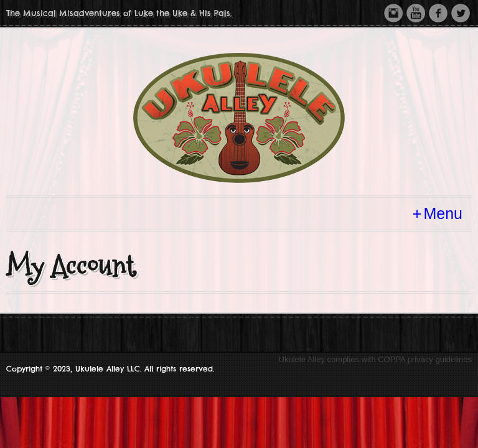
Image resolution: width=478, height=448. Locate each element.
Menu (443, 213)
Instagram (393, 13)
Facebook (438, 13)
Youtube (416, 13)
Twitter (461, 13)
